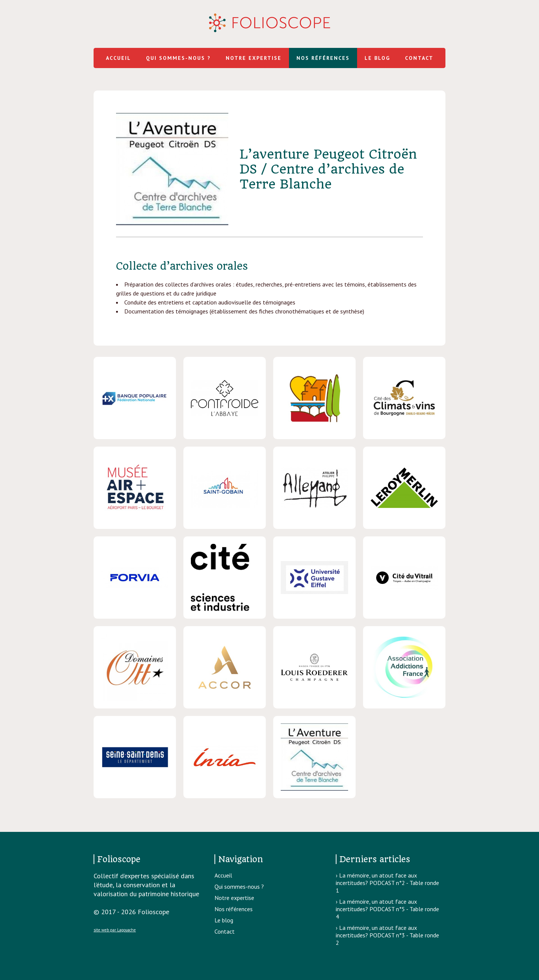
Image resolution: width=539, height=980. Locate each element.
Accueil (118, 58)
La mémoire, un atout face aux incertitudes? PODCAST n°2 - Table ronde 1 (387, 883)
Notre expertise (254, 58)
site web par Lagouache (115, 930)
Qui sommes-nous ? (178, 58)
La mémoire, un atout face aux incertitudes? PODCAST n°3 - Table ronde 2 (387, 935)
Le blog (377, 58)
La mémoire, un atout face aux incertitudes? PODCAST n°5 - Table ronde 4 (387, 909)
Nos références (323, 58)
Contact (419, 58)
